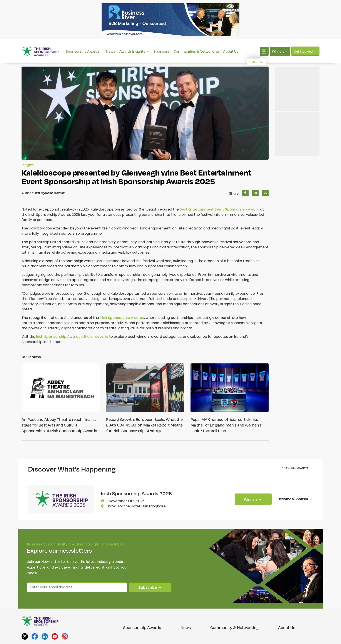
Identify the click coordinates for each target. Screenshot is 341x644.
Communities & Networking (196, 51)
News (110, 51)
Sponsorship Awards (83, 51)
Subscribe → (150, 587)
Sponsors (161, 51)
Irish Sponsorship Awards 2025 (136, 493)
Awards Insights (134, 51)
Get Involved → (305, 51)
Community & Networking (234, 627)
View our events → (298, 468)
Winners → (280, 51)
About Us (231, 51)
